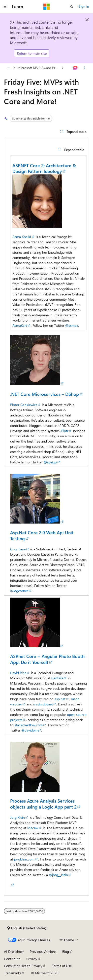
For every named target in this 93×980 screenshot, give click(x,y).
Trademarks (13, 973)
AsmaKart (20, 325)
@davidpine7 (31, 730)
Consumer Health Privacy (23, 966)
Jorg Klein (17, 817)
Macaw (33, 828)
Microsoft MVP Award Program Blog (39, 68)
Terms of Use (62, 966)
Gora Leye (18, 549)
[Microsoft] (47, 7)
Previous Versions (43, 952)
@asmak (72, 325)
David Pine (18, 673)
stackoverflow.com (29, 725)
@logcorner (19, 591)
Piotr (65, 431)
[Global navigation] (5, 7)
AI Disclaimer (14, 952)
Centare (57, 678)
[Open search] (72, 7)
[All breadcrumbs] (8, 68)
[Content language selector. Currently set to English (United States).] (27, 928)
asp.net (60, 699)
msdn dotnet (43, 704)
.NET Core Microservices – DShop (45, 394)
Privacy (32, 959)
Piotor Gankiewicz (24, 405)
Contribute (12, 959)
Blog (66, 952)
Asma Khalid (22, 237)
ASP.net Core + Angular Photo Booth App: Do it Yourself (47, 659)
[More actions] (85, 68)
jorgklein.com (24, 859)
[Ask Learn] (76, 68)
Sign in (84, 6)
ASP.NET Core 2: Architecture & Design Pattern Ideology (44, 168)
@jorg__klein (58, 875)
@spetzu (50, 462)
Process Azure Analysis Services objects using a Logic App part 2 (43, 804)
